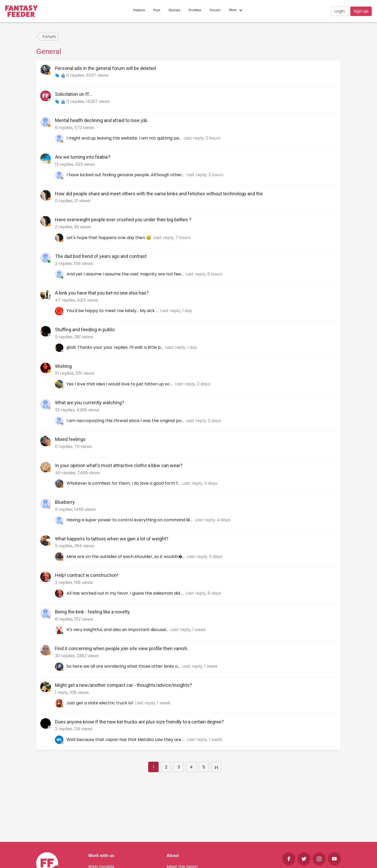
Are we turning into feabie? (83, 157)
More (236, 10)
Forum (215, 10)
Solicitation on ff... (74, 94)
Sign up (361, 11)
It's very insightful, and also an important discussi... (118, 630)
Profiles (195, 10)
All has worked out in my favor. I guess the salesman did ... (126, 593)
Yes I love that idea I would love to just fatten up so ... (120, 384)
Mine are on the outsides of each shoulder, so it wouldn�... (126, 557)
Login (340, 11)
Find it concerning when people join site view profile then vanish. (122, 648)
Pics (157, 10)
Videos (139, 10)
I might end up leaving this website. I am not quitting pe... (124, 138)
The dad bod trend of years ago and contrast (101, 256)
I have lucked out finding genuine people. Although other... (126, 175)
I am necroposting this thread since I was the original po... (126, 421)
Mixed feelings (70, 439)
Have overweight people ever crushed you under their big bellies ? (123, 220)
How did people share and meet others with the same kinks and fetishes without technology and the (159, 194)
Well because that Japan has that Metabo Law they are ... (126, 740)
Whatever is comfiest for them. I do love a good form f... (124, 483)
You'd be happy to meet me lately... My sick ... (113, 311)
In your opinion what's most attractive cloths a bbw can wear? (119, 465)
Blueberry (65, 502)
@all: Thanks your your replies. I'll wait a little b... (115, 347)
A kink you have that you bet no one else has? (102, 293)
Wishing (63, 366)
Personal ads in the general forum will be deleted (105, 68)
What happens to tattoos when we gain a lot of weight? (112, 539)
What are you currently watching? (90, 403)
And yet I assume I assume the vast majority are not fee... (125, 274)
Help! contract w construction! (87, 575)
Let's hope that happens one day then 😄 (109, 238)
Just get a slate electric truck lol (100, 703)
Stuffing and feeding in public (85, 330)
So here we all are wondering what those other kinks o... (124, 666)
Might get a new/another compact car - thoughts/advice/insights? (123, 685)
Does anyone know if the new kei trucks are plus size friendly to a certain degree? (139, 722)
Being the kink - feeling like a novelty (92, 612)
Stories (174, 10)
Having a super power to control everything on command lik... (130, 520)
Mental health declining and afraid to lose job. (102, 120)
